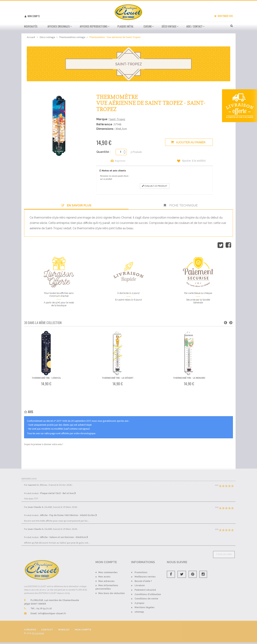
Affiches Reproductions (94, 26)
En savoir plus (76, 205)
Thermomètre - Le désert (118, 378)
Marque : (103, 119)
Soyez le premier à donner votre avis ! (44, 444)
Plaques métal (125, 26)
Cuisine (148, 26)
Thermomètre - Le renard (189, 378)
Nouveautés (31, 26)
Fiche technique (181, 205)
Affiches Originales (59, 26)
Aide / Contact (194, 26)
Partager (228, 245)
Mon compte (33, 16)
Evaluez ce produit (155, 186)
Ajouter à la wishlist (194, 161)
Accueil (31, 37)
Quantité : (103, 152)
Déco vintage (169, 26)
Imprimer (120, 161)
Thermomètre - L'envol (46, 378)
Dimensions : (106, 129)
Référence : (105, 124)
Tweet (220, 245)
